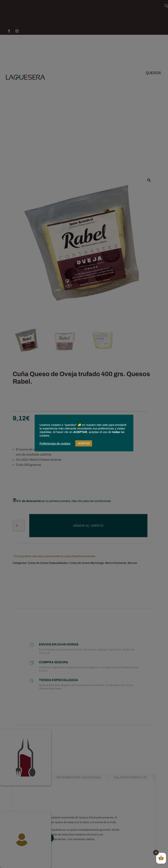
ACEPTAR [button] (84, 443)
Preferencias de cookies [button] (55, 443)
